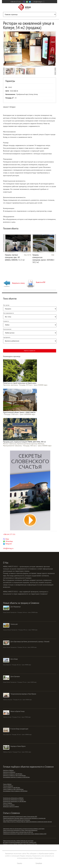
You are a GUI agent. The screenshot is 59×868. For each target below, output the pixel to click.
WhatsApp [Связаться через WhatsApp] (8, 541)
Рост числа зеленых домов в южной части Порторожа (17, 820)
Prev (7, 49)
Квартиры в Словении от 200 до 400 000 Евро (14, 775)
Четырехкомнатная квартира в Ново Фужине (23, 694)
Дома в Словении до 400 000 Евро (12, 788)
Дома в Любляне (7, 784)
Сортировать (7, 337)
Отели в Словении (8, 803)
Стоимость (6, 321)
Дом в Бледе (14, 659)
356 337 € (28, 255)
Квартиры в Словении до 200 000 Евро (13, 774)
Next (53, 49)
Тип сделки (6, 305)
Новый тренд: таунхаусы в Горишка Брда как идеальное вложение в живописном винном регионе (27, 822)
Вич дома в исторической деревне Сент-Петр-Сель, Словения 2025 (20, 842)
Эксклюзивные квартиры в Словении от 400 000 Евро (16, 777)
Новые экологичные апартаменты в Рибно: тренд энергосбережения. (20, 830)
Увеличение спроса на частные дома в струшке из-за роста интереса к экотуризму (24, 829)
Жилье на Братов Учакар (17, 711)
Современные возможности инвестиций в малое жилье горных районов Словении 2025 (25, 834)
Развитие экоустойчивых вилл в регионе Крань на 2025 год (18, 832)
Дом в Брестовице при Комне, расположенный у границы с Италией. (30, 642)
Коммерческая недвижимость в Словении (13, 800)
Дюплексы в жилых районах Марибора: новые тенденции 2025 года (20, 844)
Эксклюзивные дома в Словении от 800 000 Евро (15, 791)
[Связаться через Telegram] (30, 2)
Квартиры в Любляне (8, 770)
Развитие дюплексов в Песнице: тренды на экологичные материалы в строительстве (24, 818)
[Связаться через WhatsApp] (27, 2)
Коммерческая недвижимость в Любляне (13, 798)
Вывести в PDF (36, 282)
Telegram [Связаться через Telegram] (7, 544)
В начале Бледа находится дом (19, 729)
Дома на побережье (8, 786)
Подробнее (39, 863)
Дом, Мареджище (16, 607)
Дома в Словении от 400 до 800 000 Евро (13, 789)
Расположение (7, 329)
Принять (20, 863)
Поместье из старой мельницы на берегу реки (20, 383)
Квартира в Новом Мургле (18, 746)
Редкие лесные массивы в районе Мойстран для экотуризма (18, 841)
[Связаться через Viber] (24, 2)
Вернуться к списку (14, 283)
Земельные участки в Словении (11, 806)
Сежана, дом (14, 624)
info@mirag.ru (38, 2)
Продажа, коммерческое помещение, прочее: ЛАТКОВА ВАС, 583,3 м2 (45, 259)
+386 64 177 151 (16, 2)
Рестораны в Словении (9, 805)
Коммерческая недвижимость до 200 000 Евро (15, 801)
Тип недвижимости (8, 313)
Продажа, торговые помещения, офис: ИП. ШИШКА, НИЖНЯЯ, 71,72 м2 (15, 257)
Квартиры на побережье (9, 772)
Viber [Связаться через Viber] (6, 539)
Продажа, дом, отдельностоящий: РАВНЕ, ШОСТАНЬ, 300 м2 (24, 442)
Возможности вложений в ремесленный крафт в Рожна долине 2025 (20, 817)
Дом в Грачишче (15, 676)
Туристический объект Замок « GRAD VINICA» (19, 412)
